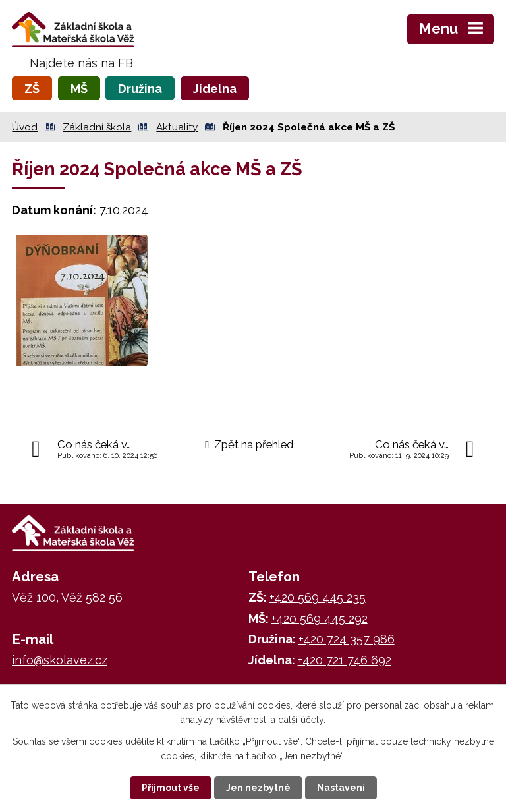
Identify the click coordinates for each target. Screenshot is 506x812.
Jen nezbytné (258, 788)
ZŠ (32, 89)
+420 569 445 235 (318, 597)
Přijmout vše (171, 788)
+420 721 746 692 (345, 660)
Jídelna (215, 89)
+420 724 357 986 (347, 639)
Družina (140, 89)
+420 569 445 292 (320, 619)
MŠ (79, 89)
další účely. (302, 720)
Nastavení (341, 788)
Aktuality (177, 127)
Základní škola (97, 127)
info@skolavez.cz (60, 660)
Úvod (25, 127)
